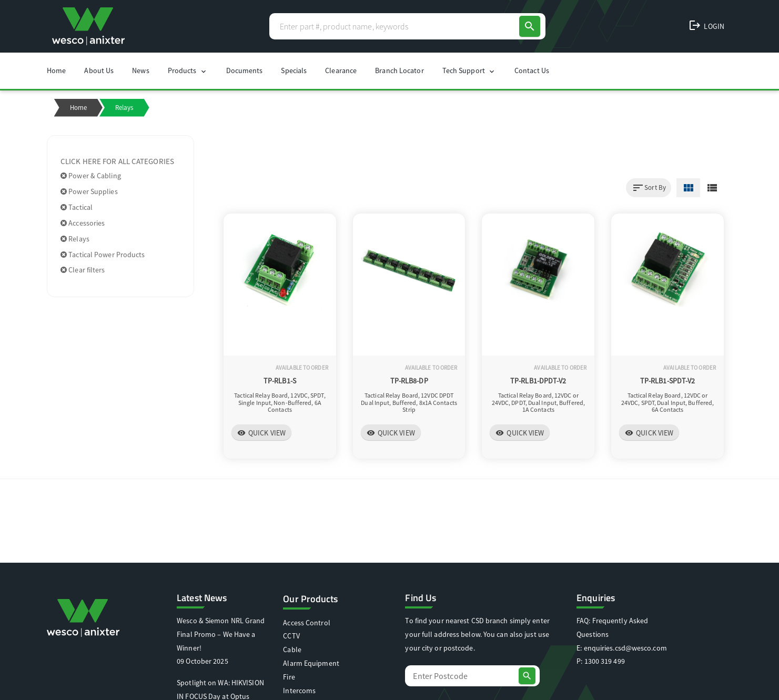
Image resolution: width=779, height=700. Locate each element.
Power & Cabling (91, 176)
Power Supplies (89, 191)
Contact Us (532, 70)
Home (56, 70)
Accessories (83, 223)
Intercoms (299, 691)
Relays (75, 239)
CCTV (291, 636)
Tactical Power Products (103, 255)
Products (188, 71)
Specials (294, 70)
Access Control (306, 623)
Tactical (77, 207)
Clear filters (83, 270)
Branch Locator (399, 70)
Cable (292, 650)
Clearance (341, 70)
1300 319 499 (605, 661)
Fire (289, 677)
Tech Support (469, 71)
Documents (245, 70)
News (140, 70)
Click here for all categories (117, 161)
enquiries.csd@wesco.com (625, 648)
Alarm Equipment (311, 663)
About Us (99, 70)
